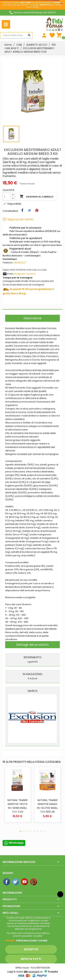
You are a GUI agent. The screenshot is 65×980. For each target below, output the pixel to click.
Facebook (7, 882)
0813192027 (20, 263)
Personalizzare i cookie (32, 941)
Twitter (16, 882)
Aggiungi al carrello (36, 197)
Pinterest (34, 882)
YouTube (25, 882)
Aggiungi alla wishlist (18, 219)
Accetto (31, 949)
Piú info (10, 941)
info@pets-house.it (25, 274)
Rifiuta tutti (31, 959)
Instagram (43, 882)
